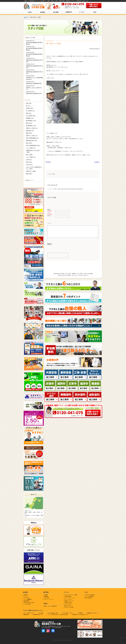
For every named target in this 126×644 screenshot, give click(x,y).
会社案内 (74, 274)
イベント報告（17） (31, 157)
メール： (49, 213)
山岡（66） (29, 103)
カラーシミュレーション (70, 598)
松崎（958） (29, 174)
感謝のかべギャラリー (69, 601)
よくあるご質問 (27, 604)
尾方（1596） (30, 155)
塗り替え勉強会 (68, 596)
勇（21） (28, 106)
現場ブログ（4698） (31, 171)
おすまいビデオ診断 (88, 274)
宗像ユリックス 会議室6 (31, 211)
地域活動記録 (27, 601)
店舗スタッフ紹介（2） (32, 128)
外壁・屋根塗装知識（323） (33, 145)
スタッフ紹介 (80, 274)
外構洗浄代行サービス (38, 615)
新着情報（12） (30, 118)
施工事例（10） (30, 130)
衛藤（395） (29, 133)
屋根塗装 (46, 596)
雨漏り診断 (26, 615)
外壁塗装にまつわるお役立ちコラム (80, 615)
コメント (49, 223)
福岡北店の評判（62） (32, 140)
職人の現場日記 (88, 598)
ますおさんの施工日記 (90, 595)
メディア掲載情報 (27, 599)
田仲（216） (29, 162)
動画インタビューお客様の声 (50, 606)
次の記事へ (97, 162)
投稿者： (49, 210)
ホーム (28, 17)
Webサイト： (50, 216)
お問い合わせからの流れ (29, 603)
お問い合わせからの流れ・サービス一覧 (62, 274)
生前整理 (80, 613)
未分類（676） (30, 108)
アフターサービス (68, 604)
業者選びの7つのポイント (93, 613)
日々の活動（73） (31, 111)
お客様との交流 (68, 603)
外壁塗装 (46, 595)
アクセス (26, 596)
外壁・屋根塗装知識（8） (33, 138)
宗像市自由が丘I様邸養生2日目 (34, 83)
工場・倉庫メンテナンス (68, 613)
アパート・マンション (49, 599)
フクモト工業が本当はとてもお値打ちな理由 (58, 615)
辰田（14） (29, 113)
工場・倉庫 (47, 598)
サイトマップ (74, 275)
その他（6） (29, 160)
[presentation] (58, 255)
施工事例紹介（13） (31, 121)
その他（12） (29, 164)
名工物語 (41, 613)
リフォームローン (68, 599)
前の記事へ (48, 162)
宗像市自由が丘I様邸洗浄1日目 (34, 93)
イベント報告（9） (31, 148)
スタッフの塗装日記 (89, 596)
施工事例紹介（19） (31, 126)
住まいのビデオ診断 (69, 607)
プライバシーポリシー (83, 275)
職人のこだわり (68, 606)
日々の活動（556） (31, 116)
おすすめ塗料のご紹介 (53, 613)
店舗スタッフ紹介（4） (32, 135)
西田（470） (29, 123)
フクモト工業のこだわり (29, 613)
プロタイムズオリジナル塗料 (64, 275)
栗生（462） (29, 143)
